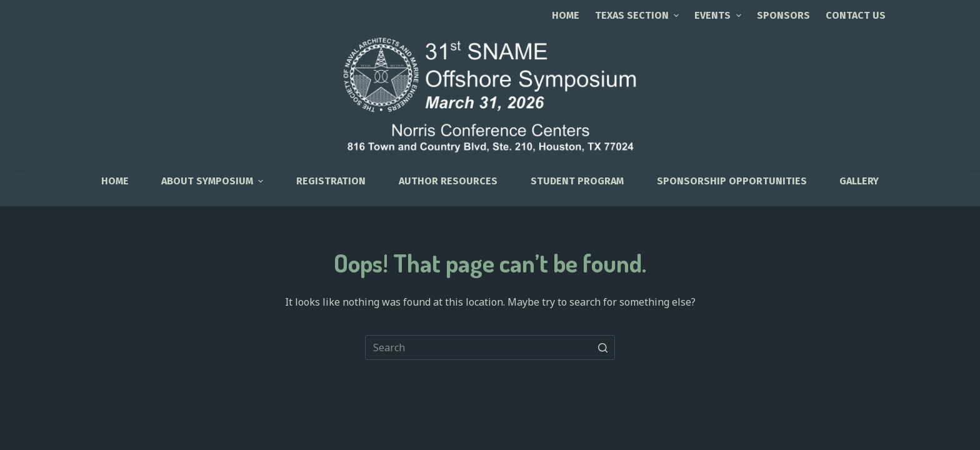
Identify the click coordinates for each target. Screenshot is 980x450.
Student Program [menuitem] (577, 181)
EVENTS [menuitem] (719, 15)
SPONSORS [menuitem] (783, 15)
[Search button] (602, 347)
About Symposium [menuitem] (214, 181)
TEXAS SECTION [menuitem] (638, 15)
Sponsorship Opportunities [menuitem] (732, 181)
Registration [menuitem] (331, 181)
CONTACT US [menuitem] (856, 15)
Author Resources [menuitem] (448, 181)
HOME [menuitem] (115, 181)
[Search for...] (490, 347)
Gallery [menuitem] (859, 181)
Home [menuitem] (566, 15)
